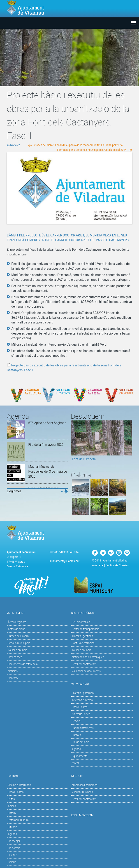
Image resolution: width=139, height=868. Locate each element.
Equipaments (80, 756)
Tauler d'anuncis (17, 650)
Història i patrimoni (83, 693)
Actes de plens (17, 629)
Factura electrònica (83, 643)
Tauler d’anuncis (81, 650)
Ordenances (15, 657)
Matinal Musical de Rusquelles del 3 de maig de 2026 (48, 472)
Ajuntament (37, 613)
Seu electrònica (81, 622)
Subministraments (83, 728)
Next (129, 442)
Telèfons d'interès (82, 700)
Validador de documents (86, 671)
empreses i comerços (85, 785)
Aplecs (12, 806)
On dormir (14, 848)
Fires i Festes (80, 707)
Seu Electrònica (102, 613)
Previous (74, 442)
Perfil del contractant (84, 664)
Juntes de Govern (18, 636)
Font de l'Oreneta (84, 459)
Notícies (15, 145)
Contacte (13, 678)
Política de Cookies (117, 565)
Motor (75, 763)
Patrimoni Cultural (19, 820)
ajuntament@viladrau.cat (64, 561)
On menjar (14, 841)
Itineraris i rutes (81, 714)
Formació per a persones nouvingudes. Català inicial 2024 (92, 150)
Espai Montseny (82, 815)
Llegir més (14, 491)
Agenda (76, 749)
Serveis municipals (19, 643)
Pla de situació (80, 742)
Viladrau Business (82, 792)
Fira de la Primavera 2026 (46, 445)
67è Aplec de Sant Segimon (47, 423)
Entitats (76, 735)
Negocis (102, 776)
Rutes (11, 799)
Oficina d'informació (20, 785)
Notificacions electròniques (88, 657)
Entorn (12, 813)
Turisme (37, 776)
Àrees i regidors (17, 622)
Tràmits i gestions (82, 636)
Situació (13, 827)
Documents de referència (23, 664)
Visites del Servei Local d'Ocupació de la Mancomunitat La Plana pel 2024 (78, 145)
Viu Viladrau (102, 684)
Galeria (12, 862)
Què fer (12, 855)
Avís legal (98, 565)
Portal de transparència (86, 629)
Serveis (76, 721)
